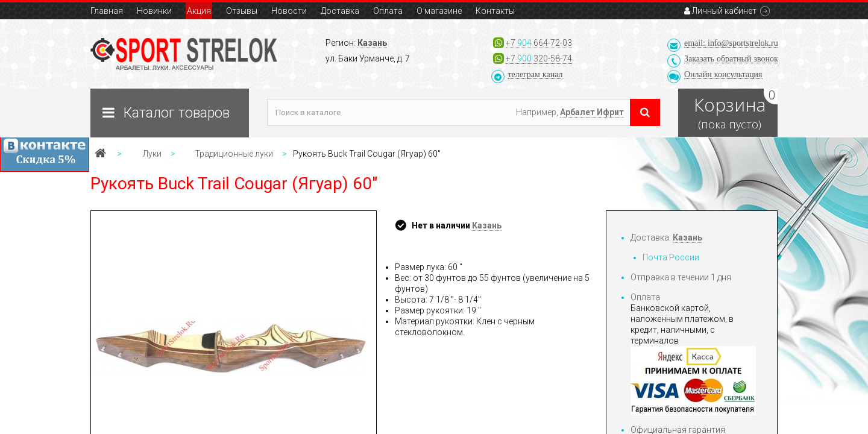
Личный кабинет (720, 11)
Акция (199, 11)
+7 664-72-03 (539, 43)
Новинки (154, 11)
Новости (289, 11)
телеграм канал (536, 74)
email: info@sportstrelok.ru (731, 43)
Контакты (495, 11)
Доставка (340, 11)
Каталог (177, 113)
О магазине (439, 11)
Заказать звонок (731, 58)
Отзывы (242, 11)
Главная (107, 11)
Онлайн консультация (723, 74)
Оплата (388, 11)
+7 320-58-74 (539, 58)
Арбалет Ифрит (592, 112)
